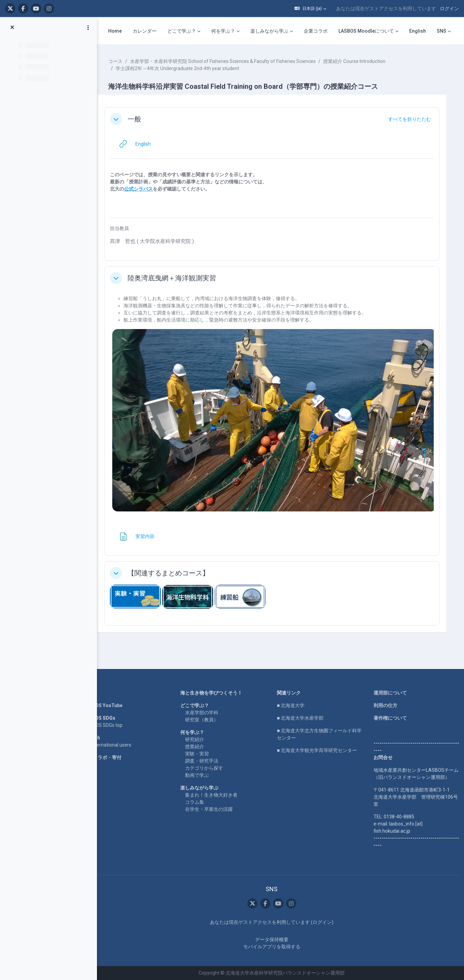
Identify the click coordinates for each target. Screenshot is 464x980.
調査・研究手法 (207, 754)
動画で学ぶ (202, 768)
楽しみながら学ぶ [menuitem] (269, 31)
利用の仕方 (386, 698)
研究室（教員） (207, 713)
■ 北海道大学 (294, 698)
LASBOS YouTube (111, 698)
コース (123, 61)
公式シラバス (146, 189)
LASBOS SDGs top (111, 718)
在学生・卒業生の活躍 (214, 802)
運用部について (391, 686)
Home (98, 686)
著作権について (391, 711)
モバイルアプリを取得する (275, 947)
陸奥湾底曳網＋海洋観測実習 (180, 278)
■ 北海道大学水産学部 (304, 711)
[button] (310, 9)
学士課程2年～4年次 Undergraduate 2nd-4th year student (185, 68)
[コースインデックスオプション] (88, 28)
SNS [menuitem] (442, 31)
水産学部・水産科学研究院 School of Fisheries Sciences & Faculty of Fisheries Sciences (231, 61)
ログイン (449, 9)
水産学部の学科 (207, 705)
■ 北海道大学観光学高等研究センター (320, 743)
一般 (142, 119)
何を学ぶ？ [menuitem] (223, 31)
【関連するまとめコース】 (176, 568)
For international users (115, 738)
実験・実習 (202, 747)
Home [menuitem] (115, 31)
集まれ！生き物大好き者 (217, 788)
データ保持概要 (275, 940)
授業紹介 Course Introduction (362, 61)
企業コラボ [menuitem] (316, 31)
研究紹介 (200, 732)
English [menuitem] (418, 31)
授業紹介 (200, 739)
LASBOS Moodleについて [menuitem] (366, 31)
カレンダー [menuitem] (145, 31)
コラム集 (200, 795)
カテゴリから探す (210, 761)
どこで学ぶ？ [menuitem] (182, 31)
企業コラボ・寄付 (110, 750)
